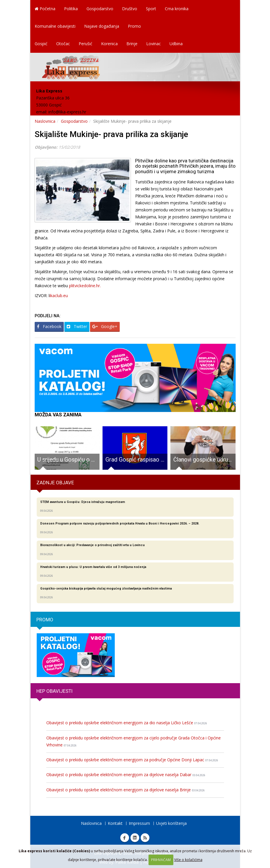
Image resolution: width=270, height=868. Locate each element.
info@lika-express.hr (67, 112)
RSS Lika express (145, 838)
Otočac (63, 44)
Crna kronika (177, 9)
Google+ (105, 326)
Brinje (132, 44)
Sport (151, 9)
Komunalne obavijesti (55, 26)
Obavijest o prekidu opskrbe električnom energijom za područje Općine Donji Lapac (132, 760)
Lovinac (153, 44)
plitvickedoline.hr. (85, 286)
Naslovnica (45, 121)
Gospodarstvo (100, 9)
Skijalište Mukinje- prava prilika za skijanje (111, 134)
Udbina (176, 44)
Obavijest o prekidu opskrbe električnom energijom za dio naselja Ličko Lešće (127, 723)
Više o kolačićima (188, 860)
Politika (71, 9)
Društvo (130, 9)
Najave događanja (102, 26)
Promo (134, 26)
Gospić (41, 44)
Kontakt (115, 823)
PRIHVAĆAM (161, 860)
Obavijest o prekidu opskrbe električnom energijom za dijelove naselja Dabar (126, 775)
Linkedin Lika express (135, 838)
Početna (45, 9)
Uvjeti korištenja (171, 823)
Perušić (85, 44)
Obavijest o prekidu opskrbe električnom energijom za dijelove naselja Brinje (126, 790)
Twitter (77, 326)
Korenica (109, 44)
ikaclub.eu (59, 296)
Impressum (139, 823)
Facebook (49, 326)
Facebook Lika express (125, 838)
